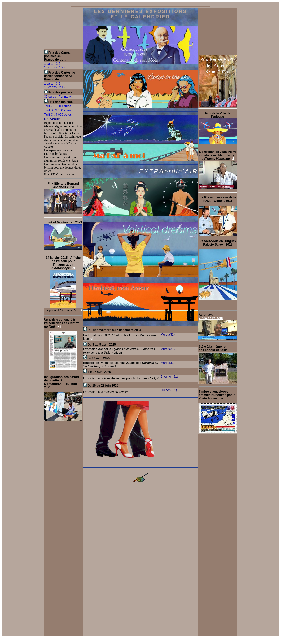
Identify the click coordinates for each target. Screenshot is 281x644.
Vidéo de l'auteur (211, 318)
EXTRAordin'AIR (168, 171)
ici (73, 268)
